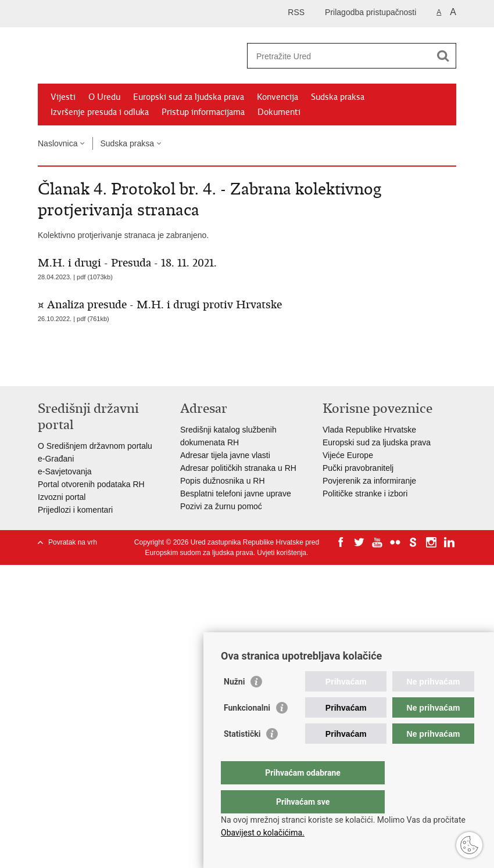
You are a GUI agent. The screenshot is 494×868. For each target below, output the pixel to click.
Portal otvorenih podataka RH (91, 484)
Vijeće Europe (348, 455)
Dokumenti (279, 112)
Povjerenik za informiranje (369, 481)
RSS (296, 12)
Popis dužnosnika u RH (223, 481)
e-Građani (56, 459)
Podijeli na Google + (119, 368)
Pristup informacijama (203, 112)
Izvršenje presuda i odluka (100, 112)
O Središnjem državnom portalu (95, 446)
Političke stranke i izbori (365, 494)
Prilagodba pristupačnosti (370, 12)
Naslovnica (58, 143)
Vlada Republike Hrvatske (369, 430)
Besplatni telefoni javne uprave (236, 494)
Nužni (234, 705)
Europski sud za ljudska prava (189, 97)
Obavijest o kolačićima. (263, 833)
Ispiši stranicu (44, 368)
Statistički (242, 757)
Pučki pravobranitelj (358, 468)
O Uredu (104, 97)
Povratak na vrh (73, 542)
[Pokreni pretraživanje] (443, 56)
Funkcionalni (247, 731)
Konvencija (278, 97)
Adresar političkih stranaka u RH (238, 468)
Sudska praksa (338, 97)
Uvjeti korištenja (282, 553)
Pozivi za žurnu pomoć (221, 506)
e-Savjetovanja (65, 471)
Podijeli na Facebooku (69, 368)
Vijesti (63, 97)
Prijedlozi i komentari (75, 510)
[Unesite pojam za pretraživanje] (339, 56)
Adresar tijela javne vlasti (225, 455)
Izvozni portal (62, 497)
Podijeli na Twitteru (94, 368)
